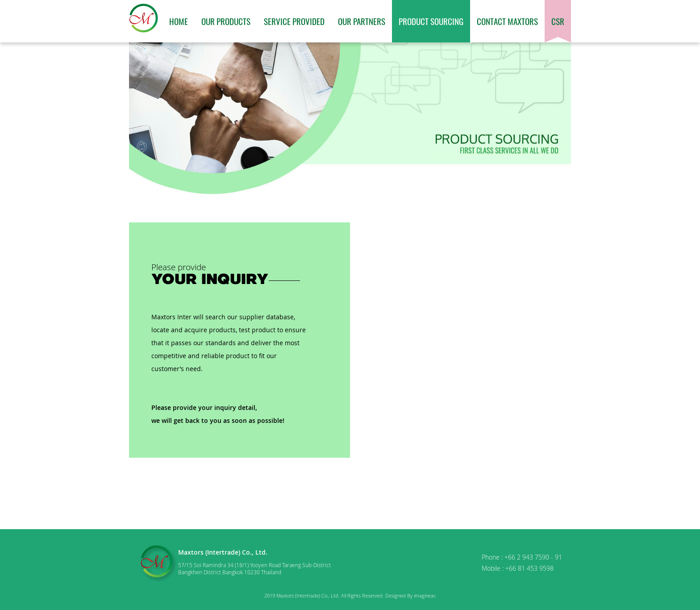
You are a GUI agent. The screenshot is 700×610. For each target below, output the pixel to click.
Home (179, 21)
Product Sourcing (431, 21)
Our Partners (362, 21)
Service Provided (294, 21)
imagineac (425, 595)
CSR (558, 21)
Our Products (226, 21)
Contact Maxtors (507, 21)
